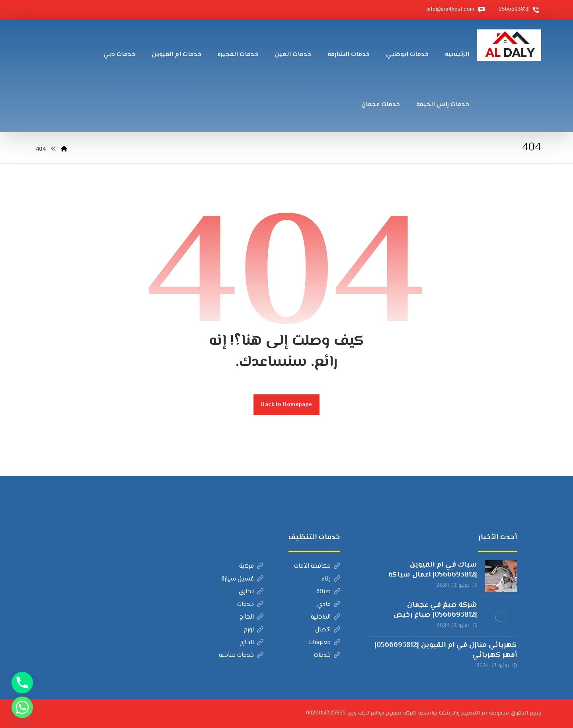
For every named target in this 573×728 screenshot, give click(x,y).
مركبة (251, 566)
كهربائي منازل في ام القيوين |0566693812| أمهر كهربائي (446, 650)
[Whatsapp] (22, 707)
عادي (329, 605)
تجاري (251, 592)
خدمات (250, 605)
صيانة (328, 592)
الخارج (251, 617)
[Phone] (22, 683)
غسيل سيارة (242, 579)
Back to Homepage (286, 405)
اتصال (328, 630)
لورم (253, 630)
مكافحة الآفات (317, 566)
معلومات (324, 643)
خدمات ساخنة (241, 655)
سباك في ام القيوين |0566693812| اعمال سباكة (433, 570)
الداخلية (325, 617)
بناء (331, 579)
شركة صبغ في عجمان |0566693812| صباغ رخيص (435, 610)
